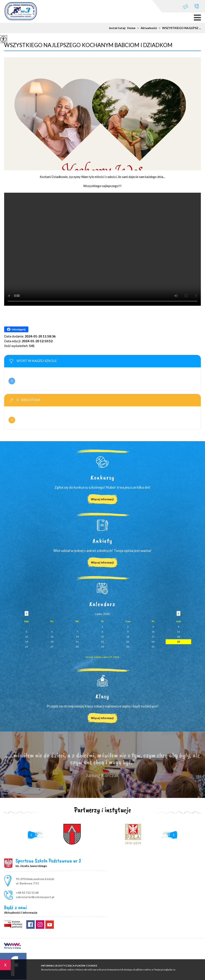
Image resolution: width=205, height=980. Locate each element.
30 (128, 647)
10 (153, 632)
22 (102, 642)
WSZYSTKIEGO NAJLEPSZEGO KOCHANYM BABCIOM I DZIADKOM (88, 45)
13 (52, 637)
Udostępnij (16, 329)
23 (128, 642)
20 (52, 642)
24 (153, 642)
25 (178, 642)
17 (153, 637)
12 (27, 637)
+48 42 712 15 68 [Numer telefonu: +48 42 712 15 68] (27, 893)
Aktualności (146, 28)
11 (178, 632)
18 (178, 637)
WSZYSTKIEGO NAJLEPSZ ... (179, 28)
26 (27, 647)
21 (77, 642)
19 (27, 642)
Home (131, 28)
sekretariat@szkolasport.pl (186, 7)
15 (102, 637)
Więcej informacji (12, 381)
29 (102, 647)
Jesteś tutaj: (118, 28)
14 (77, 637)
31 (153, 647)
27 (52, 647)
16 (128, 637)
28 (77, 647)
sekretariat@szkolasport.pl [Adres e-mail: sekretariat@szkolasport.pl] (35, 897)
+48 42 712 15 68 (197, 6)
